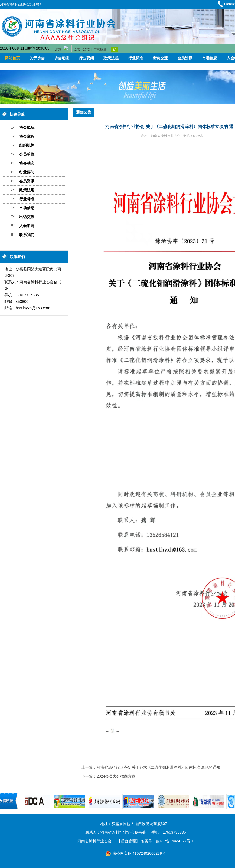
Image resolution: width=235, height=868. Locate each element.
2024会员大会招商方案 (116, 776)
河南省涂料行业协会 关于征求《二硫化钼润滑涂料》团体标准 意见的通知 (158, 767)
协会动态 (62, 58)
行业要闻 (86, 58)
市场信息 (210, 58)
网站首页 (12, 58)
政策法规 (111, 58)
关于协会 (37, 58)
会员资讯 (185, 58)
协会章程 (27, 136)
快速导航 (17, 114)
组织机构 (27, 145)
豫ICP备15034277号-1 (175, 841)
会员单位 (27, 154)
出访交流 (160, 58)
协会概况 (27, 127)
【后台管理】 (128, 841)
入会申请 (27, 226)
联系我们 (27, 235)
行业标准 (136, 58)
